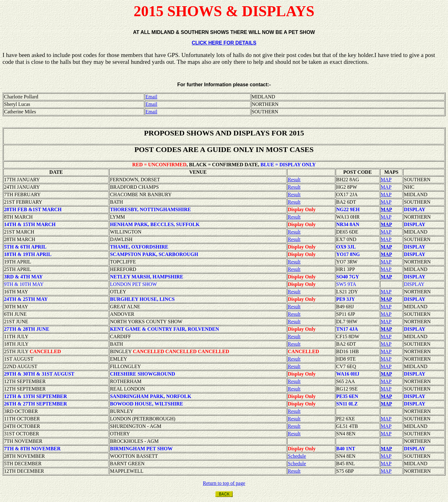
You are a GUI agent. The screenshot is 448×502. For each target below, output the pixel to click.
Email (151, 97)
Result (294, 180)
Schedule (297, 456)
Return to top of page (224, 483)
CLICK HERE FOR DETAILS (224, 43)
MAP (386, 180)
